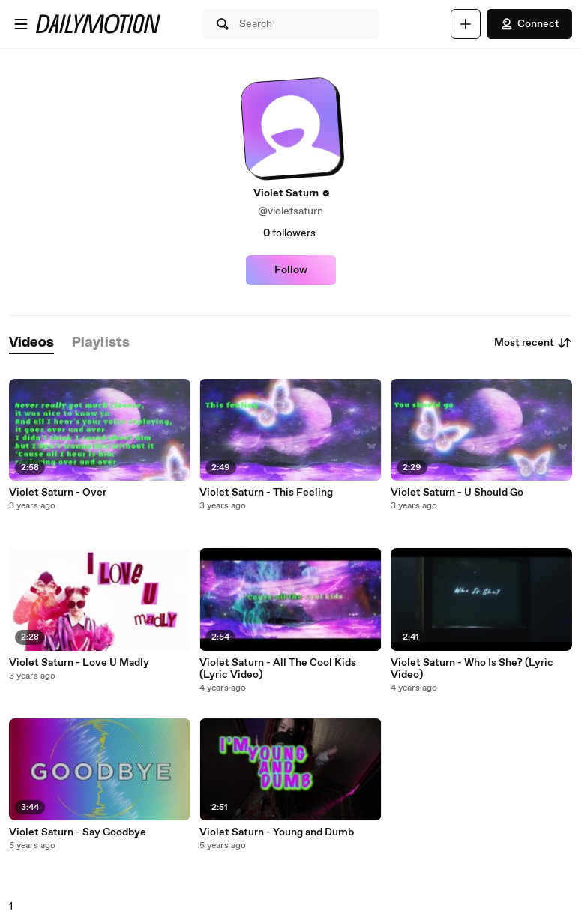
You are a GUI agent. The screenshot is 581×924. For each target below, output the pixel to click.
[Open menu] (21, 24)
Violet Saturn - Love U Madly (79, 663)
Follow (291, 270)
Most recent (533, 343)
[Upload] (466, 24)
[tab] (31, 343)
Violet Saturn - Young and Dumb (277, 832)
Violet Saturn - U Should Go (457, 493)
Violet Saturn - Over (58, 493)
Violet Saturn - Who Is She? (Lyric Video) (472, 669)
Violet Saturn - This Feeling (266, 493)
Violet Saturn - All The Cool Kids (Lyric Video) (278, 669)
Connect (529, 24)
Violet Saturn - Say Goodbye (78, 832)
